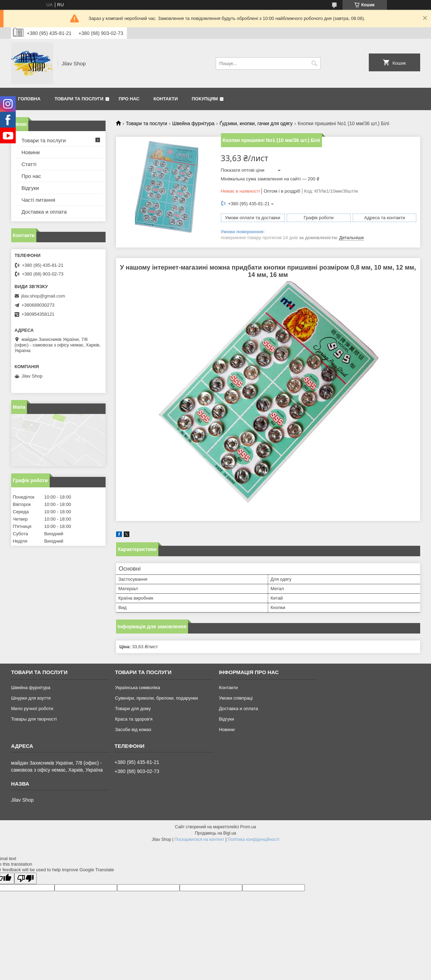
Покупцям (205, 99)
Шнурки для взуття (31, 698)
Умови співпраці (236, 698)
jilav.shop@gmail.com (43, 296)
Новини (31, 152)
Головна (29, 99)
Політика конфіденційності (253, 839)
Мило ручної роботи (32, 709)
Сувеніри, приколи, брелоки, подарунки (156, 698)
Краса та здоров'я (134, 719)
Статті (29, 164)
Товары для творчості (34, 719)
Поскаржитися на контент (199, 839)
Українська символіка (138, 688)
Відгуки (30, 188)
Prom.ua (248, 827)
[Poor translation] (26, 878)
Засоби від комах (133, 729)
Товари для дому (133, 709)
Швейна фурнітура (193, 123)
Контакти (166, 99)
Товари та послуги (79, 99)
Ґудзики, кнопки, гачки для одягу (256, 123)
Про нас (129, 99)
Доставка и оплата (44, 212)
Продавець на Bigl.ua (215, 833)
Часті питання (38, 200)
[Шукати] (314, 63)
